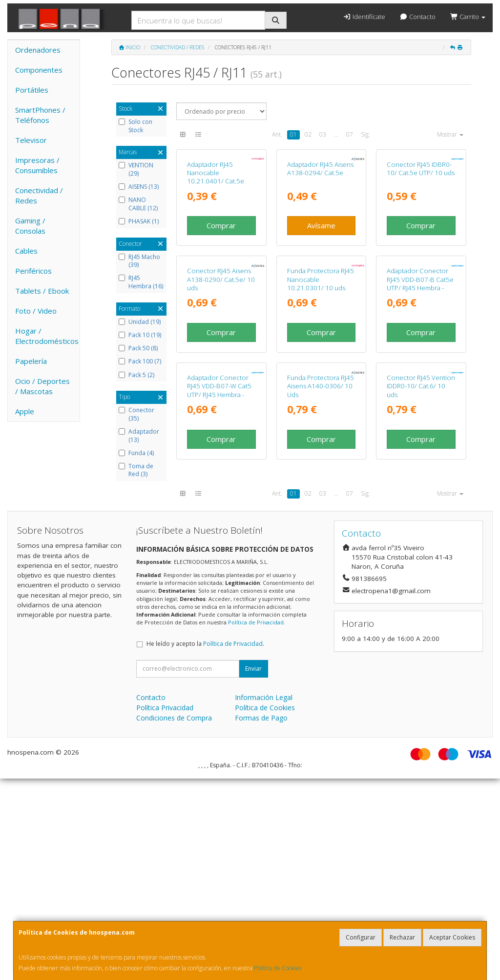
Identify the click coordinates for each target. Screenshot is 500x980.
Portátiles (32, 90)
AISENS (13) (139, 187)
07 (350, 134)
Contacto (418, 17)
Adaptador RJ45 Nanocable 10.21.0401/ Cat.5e (216, 240)
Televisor (31, 140)
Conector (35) (136, 414)
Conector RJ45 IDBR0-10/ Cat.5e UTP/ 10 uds (421, 236)
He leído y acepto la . (205, 845)
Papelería (31, 361)
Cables (26, 251)
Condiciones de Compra (174, 919)
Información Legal (264, 899)
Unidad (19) (140, 322)
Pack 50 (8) (138, 348)
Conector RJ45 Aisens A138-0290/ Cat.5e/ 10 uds (221, 414)
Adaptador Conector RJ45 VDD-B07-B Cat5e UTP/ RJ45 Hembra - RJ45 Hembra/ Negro (420, 418)
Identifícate (364, 17)
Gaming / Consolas (30, 226)
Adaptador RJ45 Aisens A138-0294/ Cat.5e (320, 236)
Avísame (321, 293)
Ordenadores (38, 50)
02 (308, 134)
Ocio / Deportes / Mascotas (42, 386)
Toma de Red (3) (136, 470)
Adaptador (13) (139, 436)
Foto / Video (36, 311)
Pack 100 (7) (140, 361)
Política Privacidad (165, 909)
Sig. (365, 134)
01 (293, 134)
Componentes (39, 70)
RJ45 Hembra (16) (141, 282)
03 (323, 134)
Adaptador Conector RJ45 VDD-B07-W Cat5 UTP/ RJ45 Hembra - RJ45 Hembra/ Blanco (219, 592)
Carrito (468, 17)
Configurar (361, 937)
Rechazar (402, 937)
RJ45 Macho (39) (139, 261)
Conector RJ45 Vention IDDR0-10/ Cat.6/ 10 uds (421, 588)
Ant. (277, 134)
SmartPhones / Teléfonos (40, 115)
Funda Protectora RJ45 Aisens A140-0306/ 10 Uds (321, 588)
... (336, 134)
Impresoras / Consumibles (37, 165)
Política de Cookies (278, 968)
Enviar (253, 870)
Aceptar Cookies (452, 937)
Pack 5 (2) (136, 375)
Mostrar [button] (450, 134)
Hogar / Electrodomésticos (47, 336)
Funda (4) (136, 453)
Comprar (221, 293)
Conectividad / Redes (39, 195)
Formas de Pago (261, 919)
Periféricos (33, 271)
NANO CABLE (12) (138, 204)
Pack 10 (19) (140, 335)
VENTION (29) (136, 170)
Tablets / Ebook (42, 291)
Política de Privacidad (256, 824)
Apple (25, 411)
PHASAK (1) (139, 221)
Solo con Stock (135, 126)
